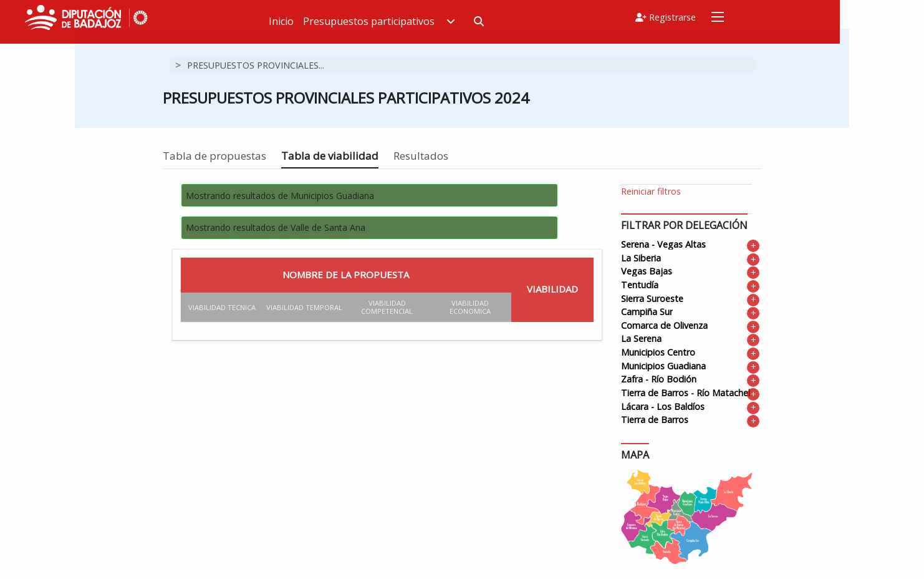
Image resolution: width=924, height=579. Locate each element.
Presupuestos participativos (469, 21)
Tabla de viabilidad (330, 156)
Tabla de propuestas (214, 156)
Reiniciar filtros (651, 191)
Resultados (421, 156)
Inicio (372, 21)
